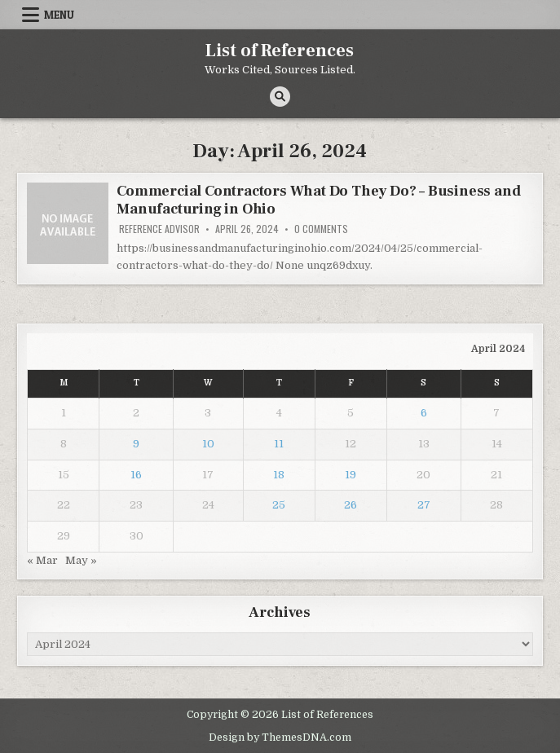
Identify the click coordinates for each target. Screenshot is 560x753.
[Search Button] (280, 97)
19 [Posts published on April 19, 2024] (351, 475)
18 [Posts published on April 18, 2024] (279, 475)
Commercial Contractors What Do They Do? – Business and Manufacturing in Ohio (318, 200)
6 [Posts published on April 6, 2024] (424, 413)
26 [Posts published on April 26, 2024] (351, 505)
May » (81, 560)
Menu (59, 15)
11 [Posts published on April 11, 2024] (279, 444)
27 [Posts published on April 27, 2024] (424, 505)
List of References (280, 51)
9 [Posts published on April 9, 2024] (136, 444)
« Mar (42, 560)
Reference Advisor (159, 229)
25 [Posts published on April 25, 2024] (279, 505)
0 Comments (321, 229)
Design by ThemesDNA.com (280, 738)
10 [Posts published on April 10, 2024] (208, 444)
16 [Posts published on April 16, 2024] (136, 475)
